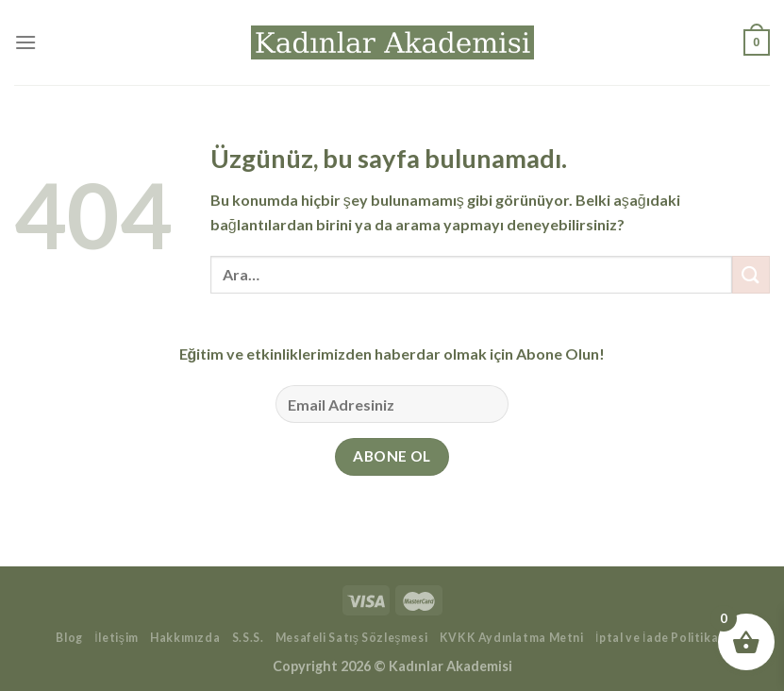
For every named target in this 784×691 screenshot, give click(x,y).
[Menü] (25, 42)
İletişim (116, 638)
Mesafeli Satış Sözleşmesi (352, 638)
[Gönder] (751, 274)
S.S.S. (248, 638)
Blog (69, 638)
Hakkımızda (185, 638)
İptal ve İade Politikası (662, 638)
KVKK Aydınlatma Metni (512, 638)
